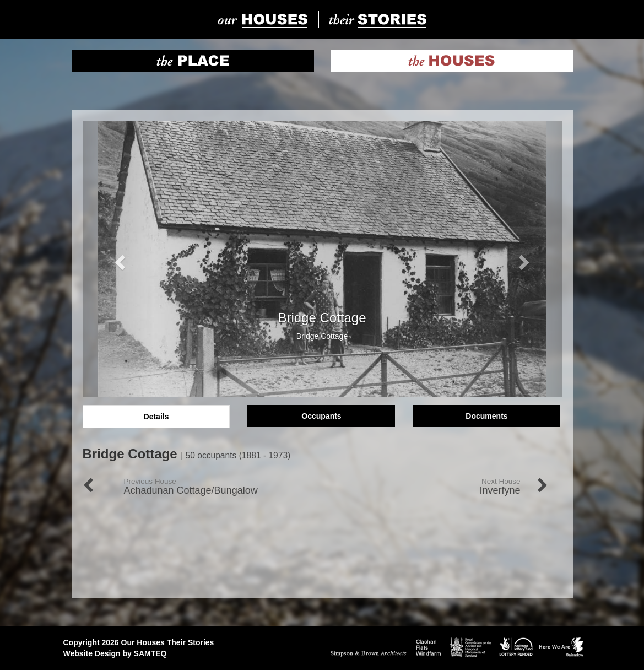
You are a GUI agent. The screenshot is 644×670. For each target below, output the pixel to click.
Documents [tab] (486, 416)
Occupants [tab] (321, 416)
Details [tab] (156, 417)
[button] (119, 259)
